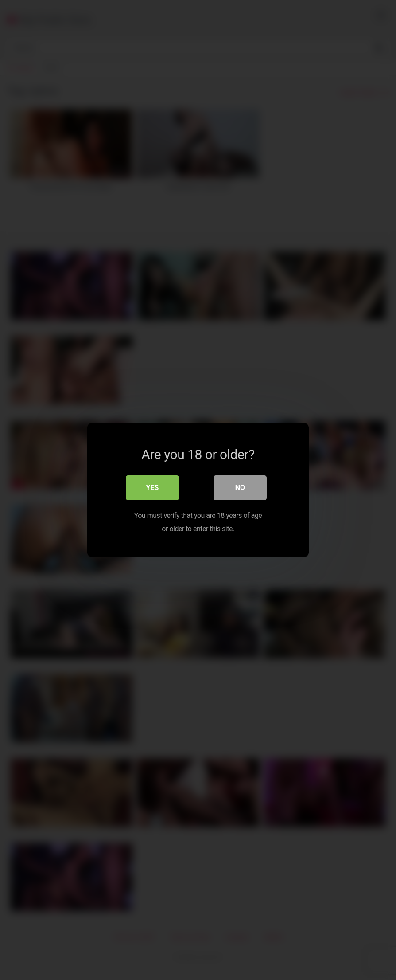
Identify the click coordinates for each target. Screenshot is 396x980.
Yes (153, 488)
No (240, 488)
